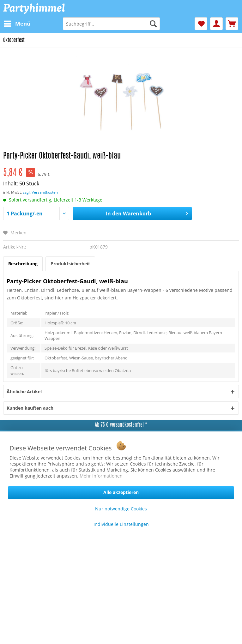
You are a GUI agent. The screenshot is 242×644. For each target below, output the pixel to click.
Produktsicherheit (70, 264)
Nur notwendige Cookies (121, 509)
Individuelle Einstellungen (121, 524)
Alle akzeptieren (121, 492)
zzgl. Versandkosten (40, 192)
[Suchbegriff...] (111, 24)
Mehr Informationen (101, 476)
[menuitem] (17, 24)
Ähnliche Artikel (24, 391)
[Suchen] (153, 24)
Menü (17, 23)
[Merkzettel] (201, 24)
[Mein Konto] (216, 24)
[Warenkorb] (232, 24)
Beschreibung (23, 264)
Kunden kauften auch (30, 408)
